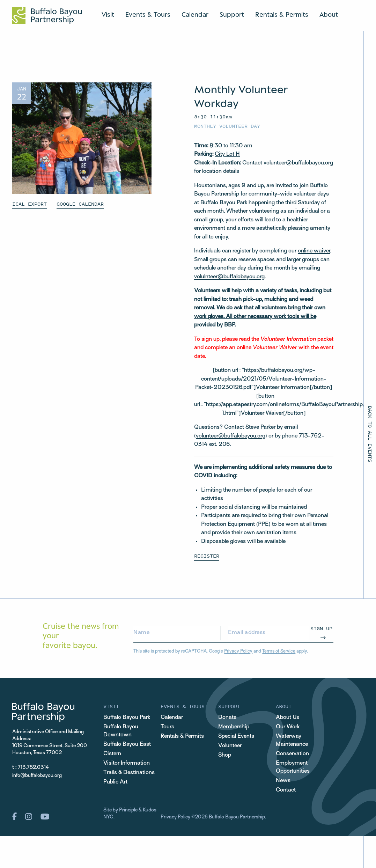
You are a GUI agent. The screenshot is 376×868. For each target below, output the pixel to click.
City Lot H (227, 154)
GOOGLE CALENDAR (80, 204)
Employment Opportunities (293, 767)
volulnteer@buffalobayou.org (229, 277)
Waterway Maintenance (292, 740)
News (283, 781)
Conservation (292, 754)
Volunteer (230, 746)
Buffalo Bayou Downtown (121, 731)
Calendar (195, 14)
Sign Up (321, 628)
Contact (286, 790)
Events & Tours (148, 14)
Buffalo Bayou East (127, 744)
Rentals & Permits (282, 14)
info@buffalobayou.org (37, 776)
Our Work (288, 727)
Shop (225, 755)
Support (232, 14)
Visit (108, 14)
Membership (234, 727)
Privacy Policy (238, 652)
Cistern (112, 754)
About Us (287, 718)
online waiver (314, 251)
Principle (128, 810)
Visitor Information (127, 763)
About (329, 14)
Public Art (115, 782)
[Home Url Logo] (47, 15)
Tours (167, 727)
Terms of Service (279, 652)
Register (207, 556)
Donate (227, 718)
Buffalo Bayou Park (127, 718)
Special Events (236, 736)
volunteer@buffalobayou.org (231, 436)
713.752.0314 (33, 768)
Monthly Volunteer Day (227, 126)
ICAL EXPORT (30, 204)
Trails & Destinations (129, 773)
